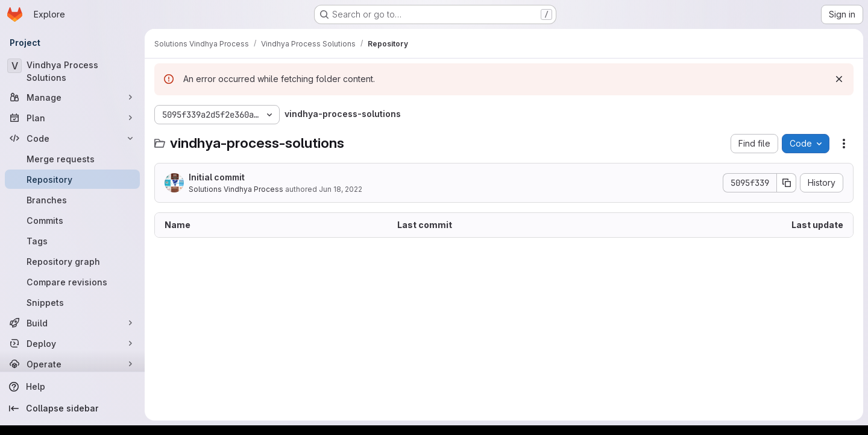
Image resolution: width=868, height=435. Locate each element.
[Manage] (72, 97)
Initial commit (217, 177)
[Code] (72, 138)
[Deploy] (72, 343)
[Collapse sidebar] (72, 408)
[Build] (72, 323)
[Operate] (72, 364)
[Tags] (72, 241)
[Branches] (72, 200)
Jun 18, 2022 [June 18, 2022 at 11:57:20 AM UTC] (341, 189)
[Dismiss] (839, 79)
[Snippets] (72, 302)
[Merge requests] (72, 159)
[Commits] (72, 220)
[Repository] (72, 179)
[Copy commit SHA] (787, 183)
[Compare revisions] (72, 282)
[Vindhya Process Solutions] (72, 71)
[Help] (72, 387)
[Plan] (72, 118)
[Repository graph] (72, 261)
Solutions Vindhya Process (236, 189)
